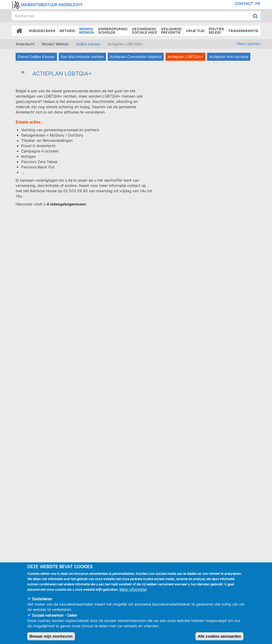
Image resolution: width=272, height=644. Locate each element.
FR (258, 4)
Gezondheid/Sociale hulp (144, 31)
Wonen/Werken (86, 31)
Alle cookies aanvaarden (219, 636)
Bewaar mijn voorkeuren (51, 636)
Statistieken (42, 599)
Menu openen (249, 44)
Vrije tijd (195, 31)
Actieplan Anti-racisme (229, 57)
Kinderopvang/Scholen (113, 31)
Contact (244, 4)
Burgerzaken (42, 31)
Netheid (67, 31)
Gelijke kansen (88, 44)
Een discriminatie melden (82, 57)
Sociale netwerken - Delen (54, 615)
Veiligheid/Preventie (171, 31)
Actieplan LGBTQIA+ (185, 57)
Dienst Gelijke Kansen (36, 57)
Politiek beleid (217, 31)
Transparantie (243, 31)
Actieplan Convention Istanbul (136, 57)
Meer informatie (133, 589)
